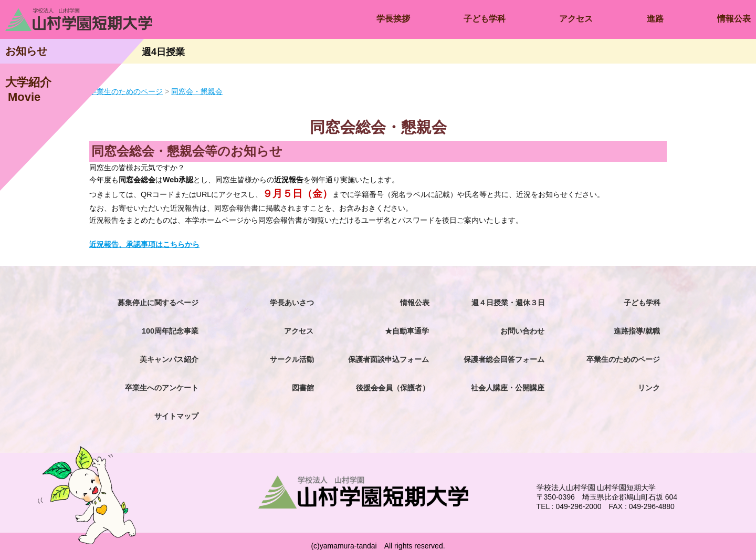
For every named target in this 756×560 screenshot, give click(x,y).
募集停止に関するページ (158, 303)
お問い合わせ (522, 331)
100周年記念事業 (170, 331)
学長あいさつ (292, 303)
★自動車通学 (407, 331)
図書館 (303, 388)
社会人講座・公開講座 (508, 388)
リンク (649, 388)
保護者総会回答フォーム (504, 359)
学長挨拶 (393, 19)
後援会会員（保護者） (393, 388)
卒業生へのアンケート (162, 388)
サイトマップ (176, 416)
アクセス (576, 19)
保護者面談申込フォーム (388, 359)
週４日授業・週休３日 (508, 303)
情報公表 (734, 19)
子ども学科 (485, 19)
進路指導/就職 (637, 331)
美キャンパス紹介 (169, 359)
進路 (655, 19)
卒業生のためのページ (623, 359)
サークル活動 (292, 359)
